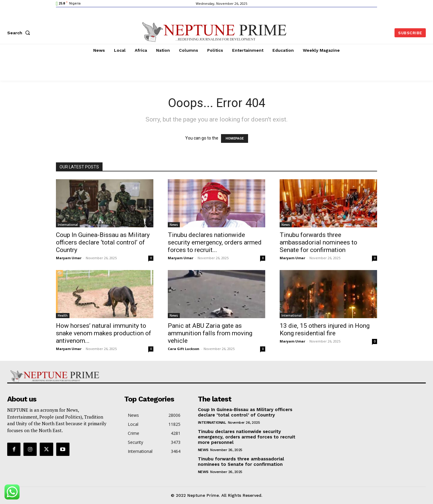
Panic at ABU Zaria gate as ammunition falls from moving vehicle (210, 333)
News (174, 225)
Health (63, 315)
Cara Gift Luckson (184, 349)
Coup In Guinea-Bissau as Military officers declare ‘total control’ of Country (103, 242)
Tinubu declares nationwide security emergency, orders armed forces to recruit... (215, 242)
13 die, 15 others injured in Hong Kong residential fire (325, 329)
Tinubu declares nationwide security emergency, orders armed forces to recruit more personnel (247, 437)
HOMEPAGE (235, 138)
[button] (20, 33)
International (68, 225)
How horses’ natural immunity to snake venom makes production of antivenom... (104, 333)
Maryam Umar (69, 258)
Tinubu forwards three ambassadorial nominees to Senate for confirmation (318, 242)
